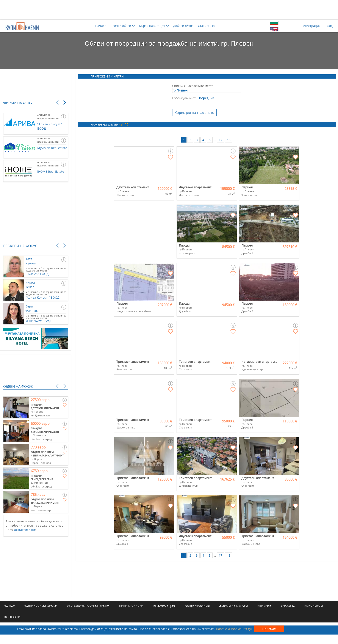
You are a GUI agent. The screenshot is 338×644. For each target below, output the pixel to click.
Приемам (269, 629)
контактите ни (24, 530)
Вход (329, 26)
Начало (101, 26)
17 (221, 140)
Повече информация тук (234, 629)
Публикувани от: (184, 98)
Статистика (206, 26)
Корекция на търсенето (194, 113)
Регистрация (311, 26)
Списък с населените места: (193, 86)
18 (229, 140)
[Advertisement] (169, 10)
